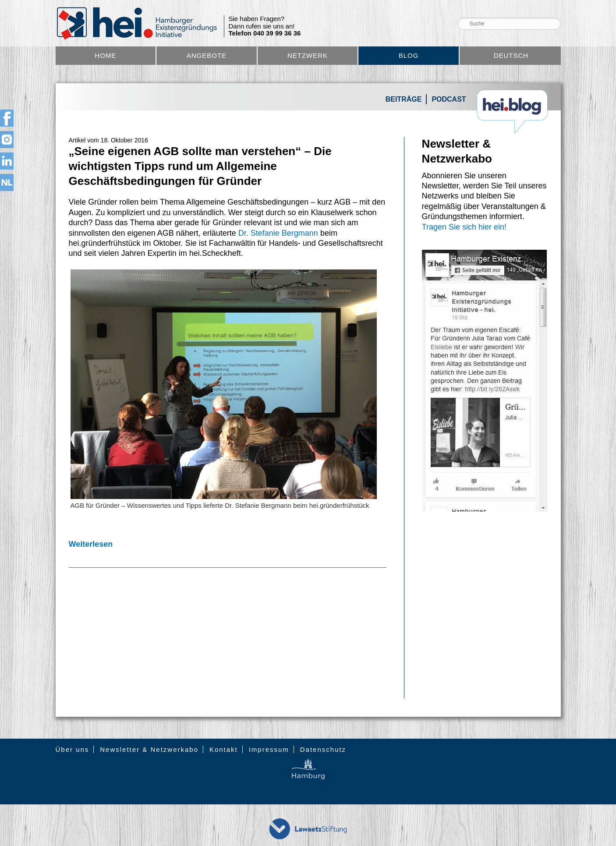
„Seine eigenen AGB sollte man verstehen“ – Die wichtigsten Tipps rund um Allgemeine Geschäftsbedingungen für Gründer (200, 166)
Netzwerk (308, 55)
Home (105, 55)
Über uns (73, 749)
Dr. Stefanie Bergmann (278, 233)
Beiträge (404, 99)
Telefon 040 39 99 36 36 (265, 33)
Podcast (449, 99)
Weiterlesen (91, 544)
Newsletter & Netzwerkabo (149, 749)
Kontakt (224, 749)
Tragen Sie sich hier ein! (464, 227)
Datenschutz (323, 749)
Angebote (207, 55)
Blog (409, 55)
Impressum (269, 749)
